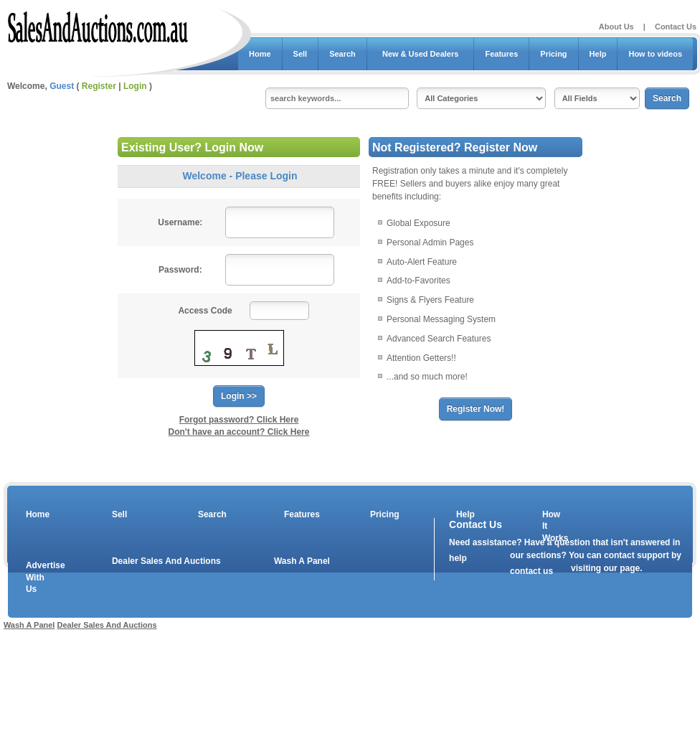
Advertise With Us (37, 578)
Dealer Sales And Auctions (166, 561)
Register (99, 86)
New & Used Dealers (421, 54)
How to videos (655, 54)
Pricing (553, 54)
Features (501, 54)
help (458, 558)
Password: (180, 270)
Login (135, 86)
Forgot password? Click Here (239, 420)
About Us (616, 27)
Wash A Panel (302, 561)
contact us (531, 571)
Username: (180, 222)
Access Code (205, 311)
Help (598, 54)
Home (260, 54)
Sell (301, 54)
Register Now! (476, 409)
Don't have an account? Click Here (239, 432)
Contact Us (676, 27)
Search (342, 54)
